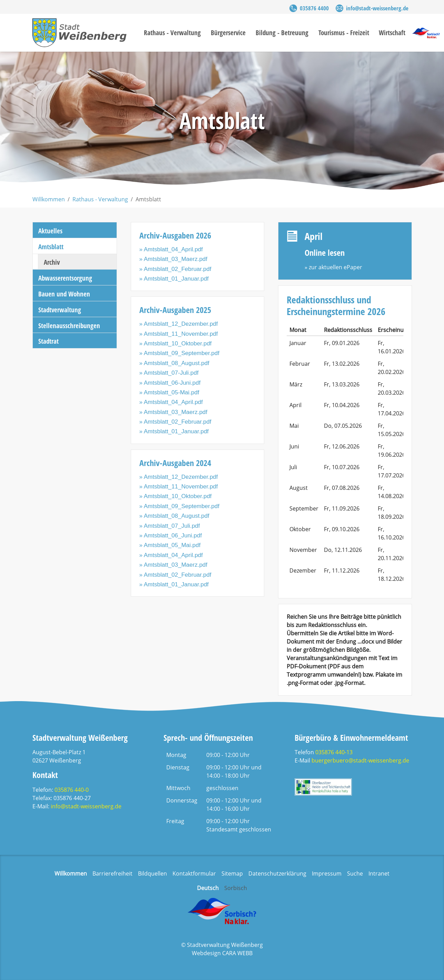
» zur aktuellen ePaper (333, 267)
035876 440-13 (334, 752)
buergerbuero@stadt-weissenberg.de (360, 760)
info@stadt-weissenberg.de (377, 8)
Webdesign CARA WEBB (222, 953)
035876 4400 (314, 8)
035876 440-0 (72, 790)
